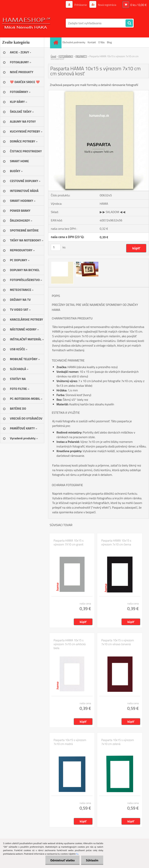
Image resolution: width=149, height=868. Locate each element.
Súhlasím (92, 860)
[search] (129, 23)
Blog (109, 42)
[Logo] (27, 23)
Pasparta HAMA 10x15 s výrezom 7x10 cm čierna (116, 543)
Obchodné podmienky (74, 42)
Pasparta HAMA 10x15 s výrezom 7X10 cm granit (69, 543)
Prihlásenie (81, 5)
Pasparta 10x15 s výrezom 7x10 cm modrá (70, 742)
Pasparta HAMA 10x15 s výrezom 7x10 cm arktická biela (70, 644)
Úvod (53, 56)
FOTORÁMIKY (66, 56)
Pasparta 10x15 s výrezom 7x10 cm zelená (118, 742)
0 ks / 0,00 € (139, 5)
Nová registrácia (107, 5)
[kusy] (56, 247)
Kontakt (92, 42)
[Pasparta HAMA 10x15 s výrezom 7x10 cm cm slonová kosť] (99, 92)
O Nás (101, 42)
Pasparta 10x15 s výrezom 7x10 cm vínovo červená (118, 642)
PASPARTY (81, 56)
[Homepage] (56, 42)
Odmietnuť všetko (62, 860)
